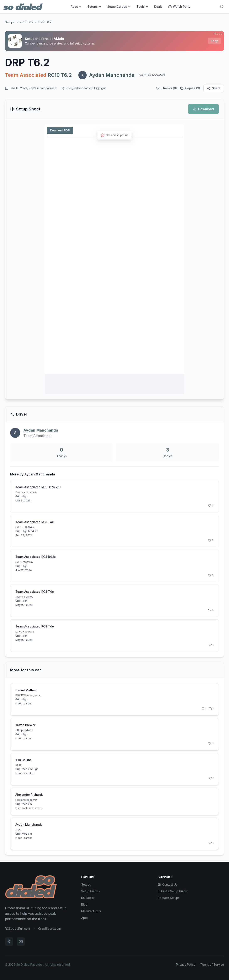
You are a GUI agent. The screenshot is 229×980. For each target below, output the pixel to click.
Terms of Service (212, 965)
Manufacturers (91, 911)
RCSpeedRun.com (17, 929)
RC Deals (87, 898)
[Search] (222, 7)
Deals (158, 7)
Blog (84, 904)
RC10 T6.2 (26, 22)
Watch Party (179, 7)
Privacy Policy (186, 965)
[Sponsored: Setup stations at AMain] (114, 41)
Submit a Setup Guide (172, 891)
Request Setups (169, 898)
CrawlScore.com (49, 929)
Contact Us (167, 884)
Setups (94, 7)
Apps (76, 7)
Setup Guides (119, 7)
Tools (142, 7)
